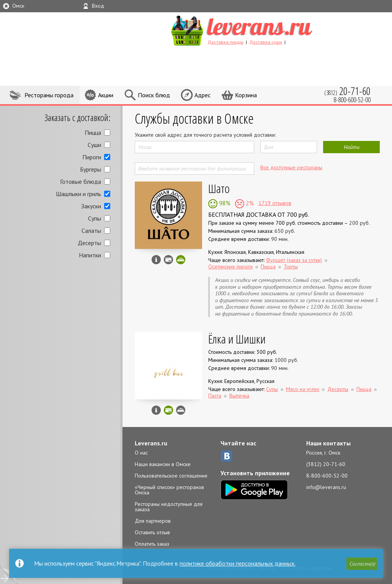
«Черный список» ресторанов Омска (169, 490)
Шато (219, 188)
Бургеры (91, 169)
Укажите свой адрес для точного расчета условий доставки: (205, 135)
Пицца (93, 133)
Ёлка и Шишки (237, 339)
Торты (291, 267)
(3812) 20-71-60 (326, 464)
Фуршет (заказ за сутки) (294, 260)
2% (249, 203)
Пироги (92, 157)
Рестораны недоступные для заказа (169, 507)
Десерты (89, 243)
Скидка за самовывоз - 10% (181, 260)
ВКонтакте (227, 456)
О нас (141, 453)
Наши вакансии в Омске (163, 464)
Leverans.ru (151, 443)
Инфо (156, 260)
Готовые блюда (81, 182)
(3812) (347, 91)
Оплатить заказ (152, 544)
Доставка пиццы (225, 42)
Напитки (90, 255)
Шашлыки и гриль (78, 194)
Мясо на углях (303, 389)
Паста (215, 396)
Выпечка (239, 396)
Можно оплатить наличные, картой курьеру (168, 260)
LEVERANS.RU (256, 29)
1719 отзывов (275, 203)
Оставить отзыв (152, 532)
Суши (94, 145)
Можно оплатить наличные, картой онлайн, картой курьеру (168, 410)
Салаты (91, 231)
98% (224, 203)
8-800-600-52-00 (327, 476)
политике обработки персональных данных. (238, 563)
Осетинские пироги (230, 267)
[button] (362, 564)
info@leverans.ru (326, 487)
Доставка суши (266, 42)
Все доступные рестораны (291, 167)
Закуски (91, 206)
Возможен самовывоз (181, 410)
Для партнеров (153, 521)
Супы (95, 218)
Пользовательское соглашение (171, 476)
